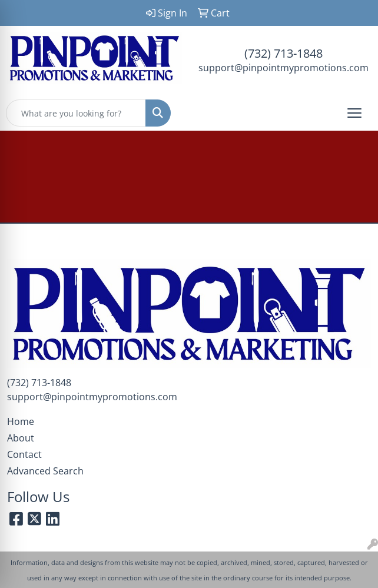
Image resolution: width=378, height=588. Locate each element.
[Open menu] (354, 113)
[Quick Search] (76, 113)
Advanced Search (45, 471)
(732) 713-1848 (283, 53)
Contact (24, 454)
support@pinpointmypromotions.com (283, 68)
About (21, 438)
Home (21, 421)
